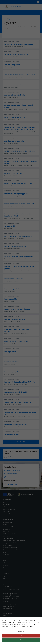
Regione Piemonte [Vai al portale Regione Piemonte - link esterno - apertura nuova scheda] (6, 2)
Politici (4, 507)
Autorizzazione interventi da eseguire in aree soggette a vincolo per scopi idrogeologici (19, 128)
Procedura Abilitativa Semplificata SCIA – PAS (20, 382)
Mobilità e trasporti (7, 545)
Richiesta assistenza (7, 609)
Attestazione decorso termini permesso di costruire (19, 106)
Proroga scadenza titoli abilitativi (16, 392)
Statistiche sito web (7, 625)
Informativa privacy (7, 613)
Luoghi (4, 576)
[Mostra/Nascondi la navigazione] (3, 7)
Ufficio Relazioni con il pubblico (10, 593)
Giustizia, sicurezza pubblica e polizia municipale (14, 541)
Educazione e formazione (9, 538)
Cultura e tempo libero (8, 536)
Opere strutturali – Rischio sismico (16, 342)
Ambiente (5, 524)
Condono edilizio (10, 226)
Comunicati (5, 565)
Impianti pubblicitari (11, 299)
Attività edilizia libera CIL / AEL (15, 117)
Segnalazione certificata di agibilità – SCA (18, 402)
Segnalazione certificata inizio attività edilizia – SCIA (20, 413)
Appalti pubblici (6, 529)
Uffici (4, 502)
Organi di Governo (7, 505)
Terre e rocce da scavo (12, 435)
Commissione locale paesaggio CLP (16, 194)
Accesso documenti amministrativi (16, 55)
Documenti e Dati (7, 514)
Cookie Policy (6, 616)
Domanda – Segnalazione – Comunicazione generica (19, 268)
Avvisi (4, 567)
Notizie (4, 563)
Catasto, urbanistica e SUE (12, 41)
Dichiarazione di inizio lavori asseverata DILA (19, 256)
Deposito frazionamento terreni (15, 246)
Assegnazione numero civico (14, 85)
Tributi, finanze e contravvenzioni (10, 550)
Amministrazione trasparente (10, 611)
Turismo (4, 552)
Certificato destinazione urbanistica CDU (18, 184)
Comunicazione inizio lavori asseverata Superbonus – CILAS (17, 215)
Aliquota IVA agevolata (12, 65)
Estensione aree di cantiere (14, 279)
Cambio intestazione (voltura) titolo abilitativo (20, 151)
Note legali (5, 618)
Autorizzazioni (6, 531)
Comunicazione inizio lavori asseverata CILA (19, 204)
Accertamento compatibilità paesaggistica (19, 44)
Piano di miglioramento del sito (10, 622)
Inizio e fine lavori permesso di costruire (18, 309)
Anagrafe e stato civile (8, 527)
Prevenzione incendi (11, 372)
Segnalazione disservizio (8, 606)
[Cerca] (38, 7)
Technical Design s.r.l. (12, 640)
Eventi (4, 578)
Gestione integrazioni (12, 289)
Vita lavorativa (6, 554)
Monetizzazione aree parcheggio (15, 319)
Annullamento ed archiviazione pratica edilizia (20, 75)
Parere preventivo (10, 352)
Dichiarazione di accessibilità (9, 620)
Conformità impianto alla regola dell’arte (18, 236)
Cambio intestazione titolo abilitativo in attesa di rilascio (21, 162)
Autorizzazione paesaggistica (14, 141)
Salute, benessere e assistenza (10, 548)
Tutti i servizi (21, 442)
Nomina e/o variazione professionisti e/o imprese (18, 330)
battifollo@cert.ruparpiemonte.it (13, 597)
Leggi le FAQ (6, 602)
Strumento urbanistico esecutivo (15, 425)
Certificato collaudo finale (13, 173)
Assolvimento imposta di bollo (15, 95)
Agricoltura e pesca (7, 522)
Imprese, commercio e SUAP (9, 543)
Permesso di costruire (12, 362)
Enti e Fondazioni (7, 511)
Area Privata (6, 631)
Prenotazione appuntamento (9, 604)
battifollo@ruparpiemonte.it (12, 595)
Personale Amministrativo (9, 509)
